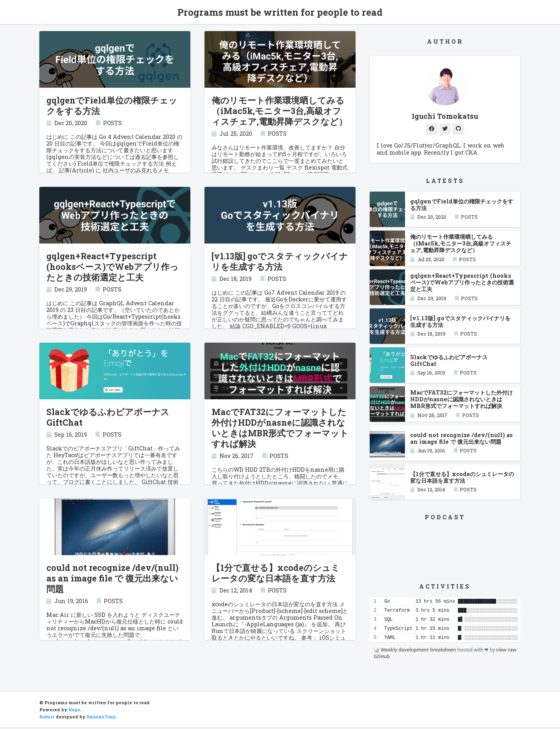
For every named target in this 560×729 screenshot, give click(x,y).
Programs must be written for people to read (280, 12)
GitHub (382, 658)
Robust (47, 718)
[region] (445, 621)
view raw (506, 651)
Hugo (75, 711)
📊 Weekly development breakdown (415, 651)
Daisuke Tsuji (103, 718)
